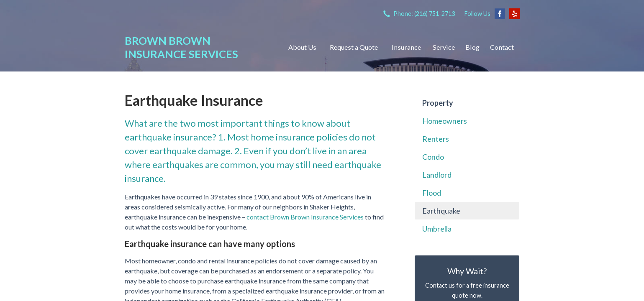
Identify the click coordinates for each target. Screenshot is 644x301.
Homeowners (445, 121)
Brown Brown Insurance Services (181, 47)
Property (438, 103)
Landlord (437, 175)
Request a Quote (354, 47)
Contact (502, 47)
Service (444, 47)
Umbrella (437, 229)
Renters (436, 139)
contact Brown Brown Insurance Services (305, 217)
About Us (302, 47)
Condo (433, 157)
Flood (432, 193)
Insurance (406, 47)
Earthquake (441, 211)
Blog (472, 47)
